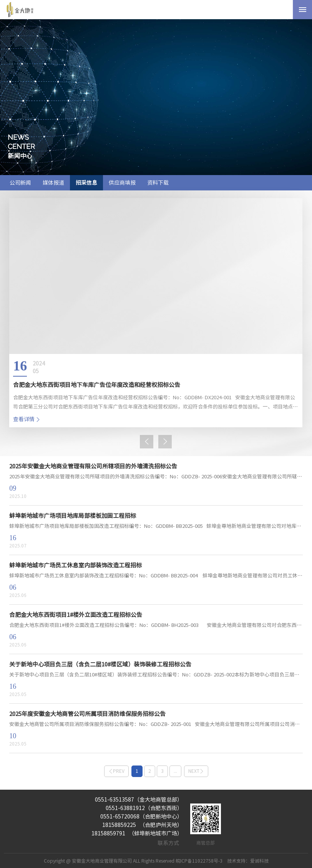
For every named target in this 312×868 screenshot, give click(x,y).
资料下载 (158, 183)
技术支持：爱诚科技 (248, 861)
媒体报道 (53, 183)
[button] (147, 442)
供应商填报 (122, 183)
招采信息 (86, 183)
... (175, 771)
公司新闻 (20, 183)
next (196, 771)
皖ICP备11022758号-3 (199, 861)
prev (116, 771)
